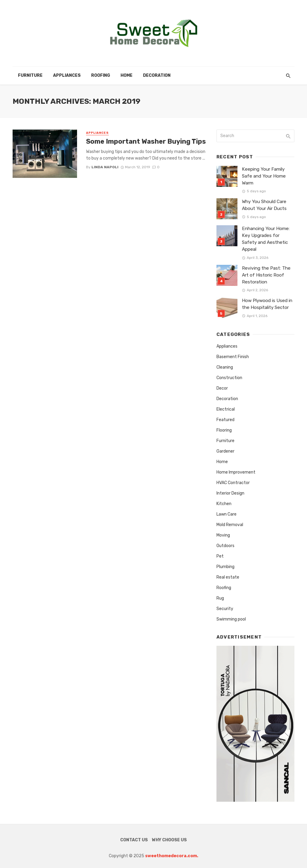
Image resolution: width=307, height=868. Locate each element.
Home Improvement (236, 472)
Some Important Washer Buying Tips (146, 141)
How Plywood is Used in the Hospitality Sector (267, 304)
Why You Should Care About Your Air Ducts (264, 205)
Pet (220, 556)
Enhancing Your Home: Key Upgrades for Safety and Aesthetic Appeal (266, 239)
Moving (223, 535)
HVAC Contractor (233, 483)
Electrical (226, 409)
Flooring (224, 430)
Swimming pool (231, 619)
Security (225, 609)
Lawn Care (227, 514)
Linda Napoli (105, 167)
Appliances (67, 75)
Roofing (101, 75)
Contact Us (134, 840)
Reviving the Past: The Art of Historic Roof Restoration (266, 275)
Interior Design (230, 493)
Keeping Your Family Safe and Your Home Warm (264, 176)
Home (127, 75)
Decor (222, 388)
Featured (225, 420)
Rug (220, 598)
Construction (229, 378)
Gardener (225, 451)
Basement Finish (233, 357)
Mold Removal (230, 525)
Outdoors (225, 546)
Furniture (30, 75)
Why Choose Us (169, 840)
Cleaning (225, 367)
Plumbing (225, 567)
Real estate (228, 577)
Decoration (157, 75)
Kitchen (224, 504)
